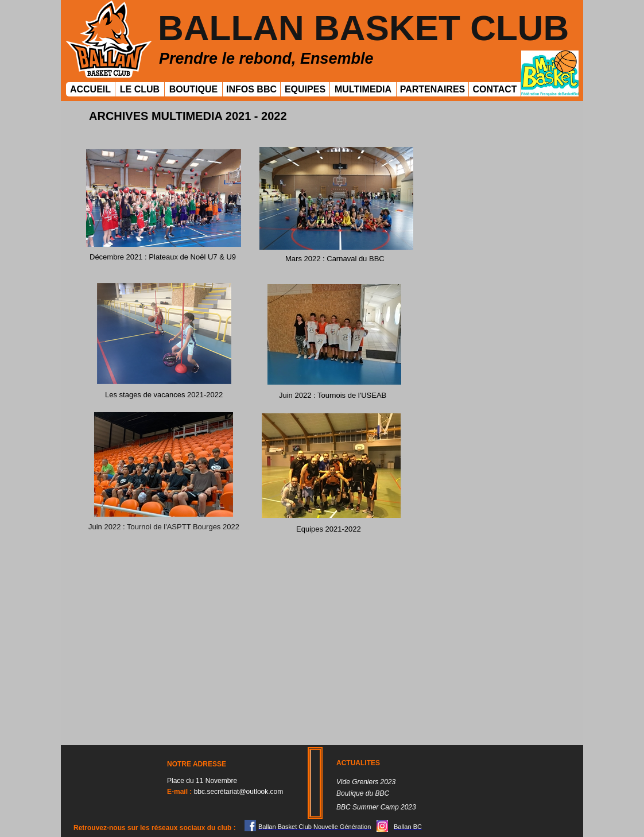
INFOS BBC (251, 89)
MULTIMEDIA (363, 89)
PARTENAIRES (433, 89)
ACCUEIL (90, 89)
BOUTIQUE (193, 89)
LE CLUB (140, 89)
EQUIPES (305, 89)
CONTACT (494, 89)
